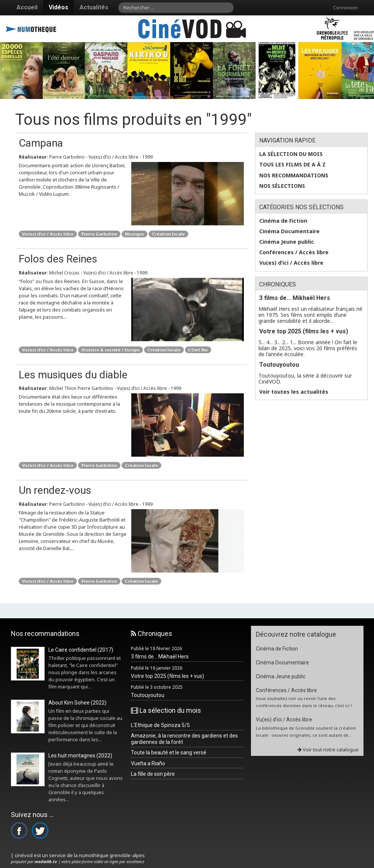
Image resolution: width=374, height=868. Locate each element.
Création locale (168, 234)
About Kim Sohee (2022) (77, 703)
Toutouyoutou (279, 365)
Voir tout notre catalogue (328, 750)
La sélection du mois (291, 154)
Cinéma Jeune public (287, 242)
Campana (41, 143)
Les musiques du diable (73, 375)
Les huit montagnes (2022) (80, 756)
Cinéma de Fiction (283, 221)
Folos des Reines (58, 259)
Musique (134, 234)
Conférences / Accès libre (294, 252)
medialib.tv (46, 861)
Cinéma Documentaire (289, 231)
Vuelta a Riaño (148, 763)
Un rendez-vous (55, 490)
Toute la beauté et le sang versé (169, 753)
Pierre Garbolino (99, 234)
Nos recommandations (294, 175)
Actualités (94, 7)
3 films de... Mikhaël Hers (295, 298)
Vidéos (59, 7)
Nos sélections (282, 186)
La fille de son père (153, 774)
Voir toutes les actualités (294, 392)
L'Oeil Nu (198, 350)
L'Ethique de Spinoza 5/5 (160, 725)
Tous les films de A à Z (292, 165)
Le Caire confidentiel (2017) (81, 650)
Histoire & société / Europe (110, 350)
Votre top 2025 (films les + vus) (304, 331)
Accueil (27, 7)
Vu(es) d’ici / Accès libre (48, 234)
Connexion (345, 7)
